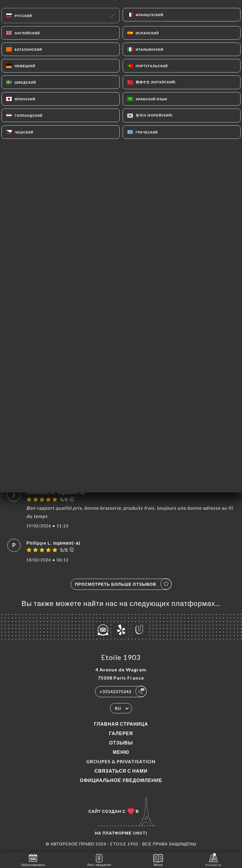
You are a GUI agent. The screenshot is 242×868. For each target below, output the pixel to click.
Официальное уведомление (121, 780)
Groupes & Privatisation (121, 761)
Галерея (121, 733)
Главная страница (121, 724)
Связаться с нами (121, 771)
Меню (121, 752)
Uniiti (140, 833)
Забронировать (33, 860)
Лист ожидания (99, 860)
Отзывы (121, 743)
